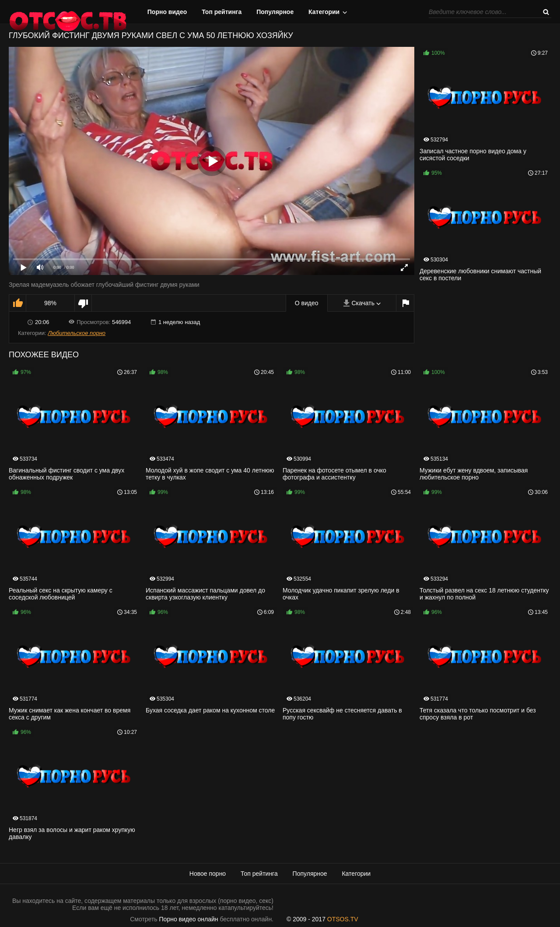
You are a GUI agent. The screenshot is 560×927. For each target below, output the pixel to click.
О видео (307, 303)
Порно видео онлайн (189, 919)
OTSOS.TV (343, 919)
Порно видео (167, 12)
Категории (324, 12)
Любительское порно (77, 333)
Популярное (275, 12)
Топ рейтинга (222, 12)
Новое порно (208, 874)
